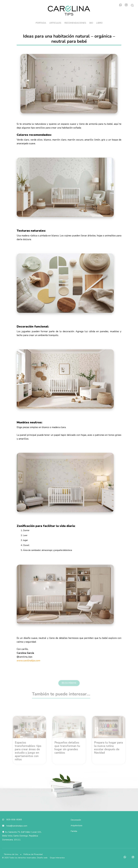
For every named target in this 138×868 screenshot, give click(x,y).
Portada (41, 23)
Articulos (55, 23)
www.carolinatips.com (28, 661)
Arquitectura (76, 826)
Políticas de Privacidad (33, 854)
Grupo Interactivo (57, 858)
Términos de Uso (11, 854)
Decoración (76, 820)
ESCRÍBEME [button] (69, 688)
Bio (91, 23)
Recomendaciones (75, 23)
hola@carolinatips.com (17, 826)
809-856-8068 (14, 820)
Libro (99, 23)
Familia (74, 831)
